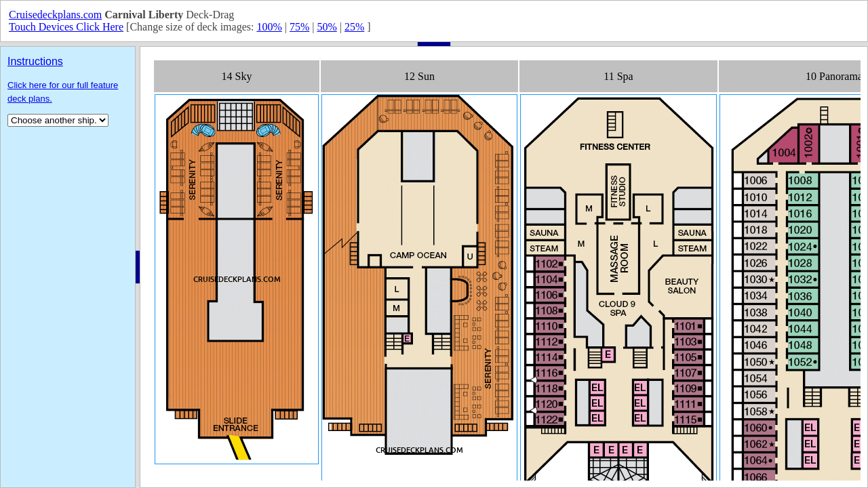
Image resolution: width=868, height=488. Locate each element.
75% (299, 27)
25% (354, 27)
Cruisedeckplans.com (55, 15)
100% (269, 27)
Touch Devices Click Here (66, 27)
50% (327, 27)
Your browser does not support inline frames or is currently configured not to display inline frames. (504, 267)
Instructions (35, 61)
